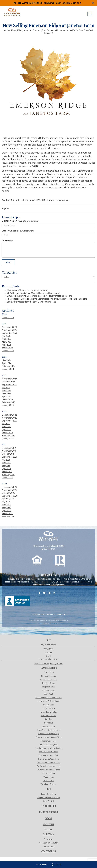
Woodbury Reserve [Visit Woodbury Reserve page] (48, 784)
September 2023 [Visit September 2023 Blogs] (10, 385)
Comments (7, 241)
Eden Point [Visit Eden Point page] (49, 694)
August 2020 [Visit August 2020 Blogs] (8, 499)
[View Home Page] (48, 536)
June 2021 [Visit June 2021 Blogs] (6, 463)
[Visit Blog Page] (48, 819)
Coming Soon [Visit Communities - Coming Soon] (49, 672)
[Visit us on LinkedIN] (51, 593)
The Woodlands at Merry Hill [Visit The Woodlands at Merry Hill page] (49, 766)
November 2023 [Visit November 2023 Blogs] (9, 379)
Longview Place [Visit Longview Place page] (48, 708)
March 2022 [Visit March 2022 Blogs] (7, 432)
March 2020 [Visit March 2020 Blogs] (7, 514)
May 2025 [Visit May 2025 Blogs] (6, 342)
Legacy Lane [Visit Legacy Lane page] (49, 705)
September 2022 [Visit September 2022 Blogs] (10, 421)
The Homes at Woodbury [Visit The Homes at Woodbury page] (48, 759)
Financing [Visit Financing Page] (49, 652)
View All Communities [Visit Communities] (49, 679)
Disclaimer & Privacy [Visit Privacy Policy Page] (39, 614)
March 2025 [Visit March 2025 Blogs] (7, 348)
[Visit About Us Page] (48, 825)
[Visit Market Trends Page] (48, 812)
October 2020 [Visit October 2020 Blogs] (8, 493)
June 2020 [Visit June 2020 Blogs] (7, 505)
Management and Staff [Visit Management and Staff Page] (49, 843)
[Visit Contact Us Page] (48, 851)
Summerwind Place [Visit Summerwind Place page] (48, 741)
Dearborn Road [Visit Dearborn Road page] (49, 690)
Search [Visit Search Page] (49, 656)
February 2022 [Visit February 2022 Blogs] (9, 435)
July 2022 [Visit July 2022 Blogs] (6, 424)
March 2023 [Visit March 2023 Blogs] (7, 399)
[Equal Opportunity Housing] (37, 561)
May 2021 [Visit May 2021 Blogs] (6, 466)
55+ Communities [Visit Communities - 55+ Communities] (48, 676)
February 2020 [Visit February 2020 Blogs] (9, 516)
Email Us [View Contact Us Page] (42, 865)
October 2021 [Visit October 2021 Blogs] (8, 454)
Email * (5, 231)
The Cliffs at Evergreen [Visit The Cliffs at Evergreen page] (49, 744)
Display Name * (10, 221)
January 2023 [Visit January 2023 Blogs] (8, 405)
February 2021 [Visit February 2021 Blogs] (8, 474)
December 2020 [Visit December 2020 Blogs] (9, 487)
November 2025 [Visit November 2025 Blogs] (9, 330)
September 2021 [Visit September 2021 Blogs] (9, 457)
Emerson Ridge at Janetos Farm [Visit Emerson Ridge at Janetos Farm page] (49, 698)
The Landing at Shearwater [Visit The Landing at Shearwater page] (48, 762)
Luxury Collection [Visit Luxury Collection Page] (48, 794)
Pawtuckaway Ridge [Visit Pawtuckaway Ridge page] (48, 712)
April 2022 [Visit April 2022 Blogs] (7, 429)
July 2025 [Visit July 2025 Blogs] (6, 336)
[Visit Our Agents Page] (49, 834)
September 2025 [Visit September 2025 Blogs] (10, 333)
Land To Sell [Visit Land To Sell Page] (48, 801)
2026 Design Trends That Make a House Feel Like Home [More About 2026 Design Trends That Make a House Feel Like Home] (33, 293)
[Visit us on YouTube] (46, 593)
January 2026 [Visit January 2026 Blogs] (8, 317)
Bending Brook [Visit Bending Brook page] (48, 683)
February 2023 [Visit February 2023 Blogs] (8, 402)
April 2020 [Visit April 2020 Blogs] (7, 511)
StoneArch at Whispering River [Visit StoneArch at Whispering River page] (48, 737)
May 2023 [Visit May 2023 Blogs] (6, 393)
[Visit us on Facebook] (41, 593)
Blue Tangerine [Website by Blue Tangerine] (54, 623)
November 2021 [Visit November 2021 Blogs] (9, 451)
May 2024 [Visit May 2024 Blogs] (7, 360)
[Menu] (90, 14)
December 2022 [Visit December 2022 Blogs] (9, 415)
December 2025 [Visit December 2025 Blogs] (9, 327)
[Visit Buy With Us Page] (49, 640)
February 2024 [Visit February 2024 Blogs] (9, 366)
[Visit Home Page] (12, 9)
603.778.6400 (49, 549)
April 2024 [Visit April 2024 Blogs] (7, 363)
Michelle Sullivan (20, 200)
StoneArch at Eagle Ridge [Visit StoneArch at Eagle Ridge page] (48, 734)
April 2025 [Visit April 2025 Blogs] (7, 345)
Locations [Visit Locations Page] (49, 829)
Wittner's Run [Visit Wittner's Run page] (49, 781)
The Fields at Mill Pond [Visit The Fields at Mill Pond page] (48, 752)
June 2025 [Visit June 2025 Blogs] (7, 339)
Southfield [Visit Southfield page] (48, 723)
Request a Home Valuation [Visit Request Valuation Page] (49, 798)
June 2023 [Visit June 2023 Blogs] (6, 390)
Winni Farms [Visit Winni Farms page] (49, 777)
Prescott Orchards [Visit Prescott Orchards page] (48, 716)
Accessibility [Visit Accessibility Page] (51, 614)
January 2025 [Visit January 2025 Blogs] (8, 351)
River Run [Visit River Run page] (49, 719)
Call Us (56, 865)
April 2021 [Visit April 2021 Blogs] (6, 469)
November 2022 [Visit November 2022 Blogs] (9, 418)
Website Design (43, 623)
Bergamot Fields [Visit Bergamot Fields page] (48, 687)
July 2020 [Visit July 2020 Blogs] (6, 502)
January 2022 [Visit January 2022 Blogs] (8, 438)
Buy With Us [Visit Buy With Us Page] (48, 649)
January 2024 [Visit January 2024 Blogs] (8, 369)
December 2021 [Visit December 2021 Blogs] (9, 448)
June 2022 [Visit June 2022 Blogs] (7, 427)
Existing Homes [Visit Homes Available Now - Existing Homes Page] (56, 664)
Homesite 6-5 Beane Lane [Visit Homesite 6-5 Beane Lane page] (49, 701)
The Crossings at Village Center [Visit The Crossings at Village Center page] (49, 748)
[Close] (93, 3)
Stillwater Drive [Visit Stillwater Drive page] (49, 726)
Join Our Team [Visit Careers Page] (49, 846)
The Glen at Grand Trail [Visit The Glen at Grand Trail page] (48, 755)
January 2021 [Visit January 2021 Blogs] (8, 477)
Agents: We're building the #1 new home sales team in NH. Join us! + (47, 3)
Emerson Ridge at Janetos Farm (46, 138)
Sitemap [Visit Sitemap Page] (59, 614)
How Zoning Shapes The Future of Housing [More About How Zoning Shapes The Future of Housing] (27, 290)
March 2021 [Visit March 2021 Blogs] (7, 472)
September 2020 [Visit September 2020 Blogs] (10, 496)
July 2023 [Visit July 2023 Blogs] (6, 387)
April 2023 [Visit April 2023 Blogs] (7, 396)
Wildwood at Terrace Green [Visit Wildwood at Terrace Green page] (48, 770)
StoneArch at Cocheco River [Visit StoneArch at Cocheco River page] (48, 730)
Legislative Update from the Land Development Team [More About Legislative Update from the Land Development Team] (32, 302)
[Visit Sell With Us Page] (49, 789)
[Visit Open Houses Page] (49, 806)
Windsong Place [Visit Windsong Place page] (48, 773)
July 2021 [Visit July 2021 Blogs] (6, 460)
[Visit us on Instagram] (56, 593)
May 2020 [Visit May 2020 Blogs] (7, 508)
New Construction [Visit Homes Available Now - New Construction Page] (42, 664)
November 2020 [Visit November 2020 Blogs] (9, 490)
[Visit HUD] (65, 614)
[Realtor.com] (60, 561)
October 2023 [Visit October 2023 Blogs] (8, 382)
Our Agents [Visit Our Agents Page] (48, 839)
